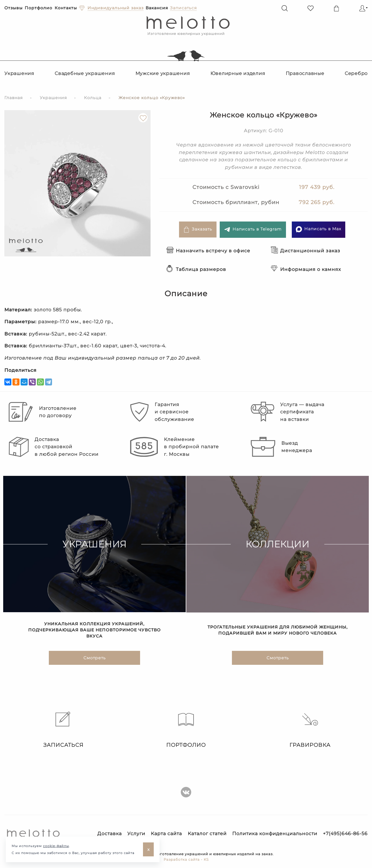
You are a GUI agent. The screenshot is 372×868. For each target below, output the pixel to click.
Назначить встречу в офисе (208, 251)
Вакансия (157, 8)
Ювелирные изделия (238, 73)
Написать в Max (319, 229)
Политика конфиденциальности (275, 834)
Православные (305, 73)
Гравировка (310, 730)
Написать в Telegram (253, 229)
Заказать (198, 229)
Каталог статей (207, 834)
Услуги (136, 834)
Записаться (62, 730)
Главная (14, 98)
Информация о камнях (306, 269)
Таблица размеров (196, 269)
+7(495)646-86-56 (345, 834)
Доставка (110, 834)
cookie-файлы (56, 846)
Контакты (66, 8)
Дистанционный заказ (306, 251)
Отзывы (14, 8)
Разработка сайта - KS (186, 859)
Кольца (93, 98)
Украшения (19, 73)
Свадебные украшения (85, 73)
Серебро (356, 73)
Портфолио (39, 8)
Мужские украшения (163, 73)
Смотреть (95, 659)
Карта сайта (166, 834)
